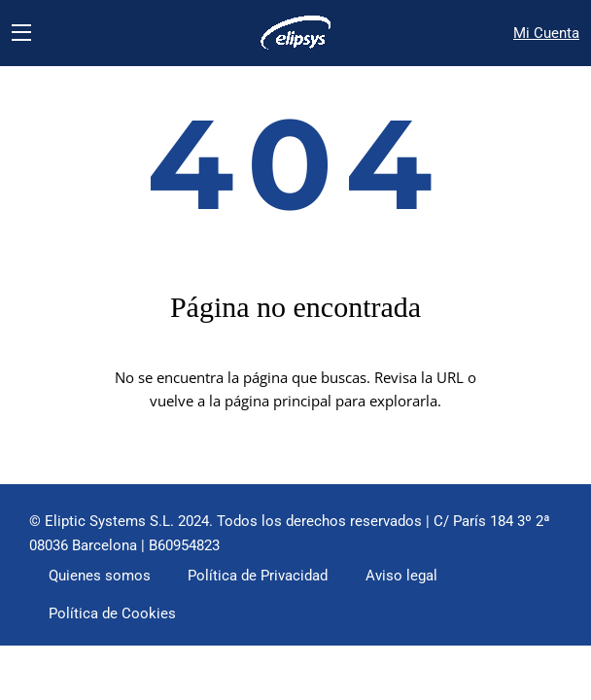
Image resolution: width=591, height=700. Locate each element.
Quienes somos (100, 576)
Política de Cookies (112, 613)
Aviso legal (401, 576)
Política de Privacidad (258, 576)
